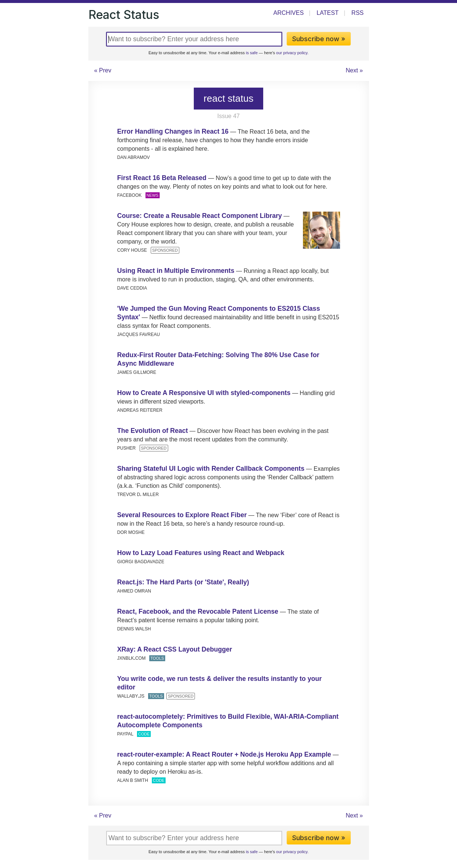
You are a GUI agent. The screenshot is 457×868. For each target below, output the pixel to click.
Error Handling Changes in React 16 (173, 131)
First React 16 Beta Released (162, 178)
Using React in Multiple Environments (176, 271)
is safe (252, 53)
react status (228, 98)
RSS (358, 13)
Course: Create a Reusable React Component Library (200, 216)
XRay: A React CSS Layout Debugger (175, 649)
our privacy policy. (292, 53)
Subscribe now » (319, 39)
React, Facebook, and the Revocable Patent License (198, 611)
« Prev (103, 70)
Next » (354, 70)
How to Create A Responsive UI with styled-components (204, 393)
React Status (124, 15)
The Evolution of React (153, 431)
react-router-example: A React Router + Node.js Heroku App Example (224, 754)
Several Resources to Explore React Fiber (182, 515)
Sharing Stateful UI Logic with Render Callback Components (211, 469)
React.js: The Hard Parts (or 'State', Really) (183, 582)
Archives (288, 13)
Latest (328, 13)
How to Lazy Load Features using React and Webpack (201, 553)
